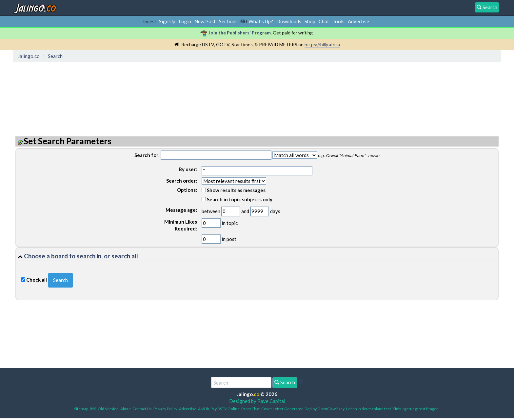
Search (285, 382)
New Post (205, 21)
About (126, 409)
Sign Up (167, 21)
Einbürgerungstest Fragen (416, 409)
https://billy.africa (322, 44)
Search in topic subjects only (237, 199)
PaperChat (250, 409)
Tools (338, 21)
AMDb (203, 409)
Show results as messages (234, 190)
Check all (37, 280)
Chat (324, 21)
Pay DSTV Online (225, 409)
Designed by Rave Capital (257, 401)
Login (185, 21)
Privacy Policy (165, 409)
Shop (310, 21)
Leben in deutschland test (369, 409)
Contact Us (142, 409)
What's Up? (261, 21)
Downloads (289, 21)
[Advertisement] (134, 93)
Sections (228, 21)
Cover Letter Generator (282, 409)
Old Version (108, 409)
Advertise (358, 21)
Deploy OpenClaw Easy (325, 409)
